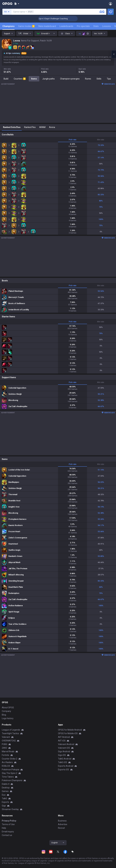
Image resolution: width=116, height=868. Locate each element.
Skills (99, 79)
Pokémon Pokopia (10, 770)
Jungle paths (48, 79)
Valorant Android (66, 744)
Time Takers (8, 777)
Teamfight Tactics (10, 733)
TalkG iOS (63, 762)
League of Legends (11, 730)
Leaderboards (66, 26)
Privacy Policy (9, 821)
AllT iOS (62, 741)
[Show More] (17, 4)
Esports (5, 802)
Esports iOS (64, 770)
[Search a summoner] (102, 12)
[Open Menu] (110, 4)
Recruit (61, 828)
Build (6, 79)
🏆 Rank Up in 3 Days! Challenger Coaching (59, 19)
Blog (4, 715)
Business (62, 821)
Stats (96, 26)
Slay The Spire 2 (10, 773)
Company (6, 711)
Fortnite (6, 755)
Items (34, 79)
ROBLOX (6, 766)
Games (5, 791)
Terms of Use (8, 824)
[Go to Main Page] (7, 4)
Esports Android (66, 766)
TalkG (4, 798)
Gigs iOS (62, 755)
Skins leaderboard (47, 26)
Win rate (101, 140)
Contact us (7, 835)
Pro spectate (83, 26)
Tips (109, 79)
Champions (8, 26)
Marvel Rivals (8, 751)
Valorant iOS (64, 748)
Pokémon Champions (12, 780)
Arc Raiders (7, 762)
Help (4, 828)
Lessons (107, 26)
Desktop (6, 788)
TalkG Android (65, 759)
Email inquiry (8, 832)
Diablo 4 (6, 784)
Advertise (63, 824)
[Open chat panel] (114, 54)
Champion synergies (70, 79)
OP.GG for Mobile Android (70, 730)
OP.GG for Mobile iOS (68, 733)
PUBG (5, 744)
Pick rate (73, 140)
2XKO (4, 748)
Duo (4, 795)
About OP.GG (8, 708)
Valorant (6, 737)
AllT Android (64, 737)
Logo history (8, 718)
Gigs (4, 806)
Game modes (26, 26)
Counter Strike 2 (10, 759)
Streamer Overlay (10, 809)
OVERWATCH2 (9, 741)
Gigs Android (64, 751)
